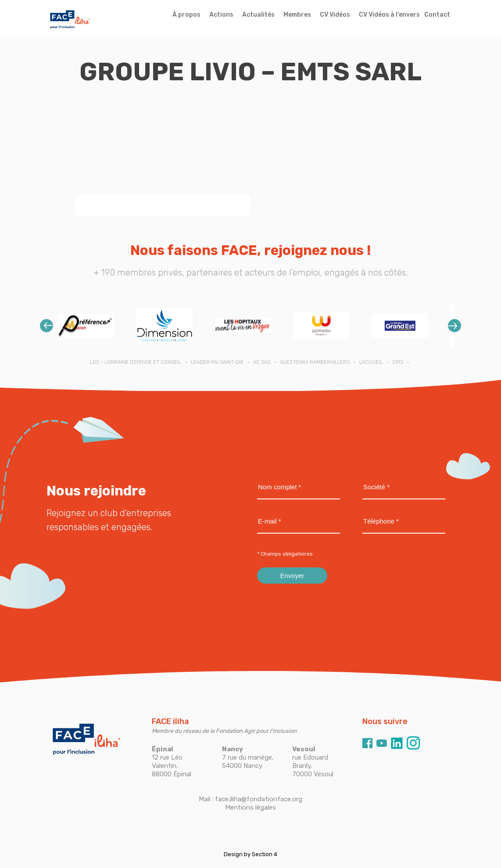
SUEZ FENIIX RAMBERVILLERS (315, 362)
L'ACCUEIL (371, 362)
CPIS (398, 362)
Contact (437, 15)
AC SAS (262, 362)
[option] (86, 325)
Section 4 (265, 854)
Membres (297, 15)
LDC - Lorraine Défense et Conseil (136, 362)
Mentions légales (250, 807)
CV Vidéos (335, 15)
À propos (186, 15)
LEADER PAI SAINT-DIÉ (217, 362)
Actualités (258, 15)
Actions (221, 15)
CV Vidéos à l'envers (389, 15)
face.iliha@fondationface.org (259, 799)
